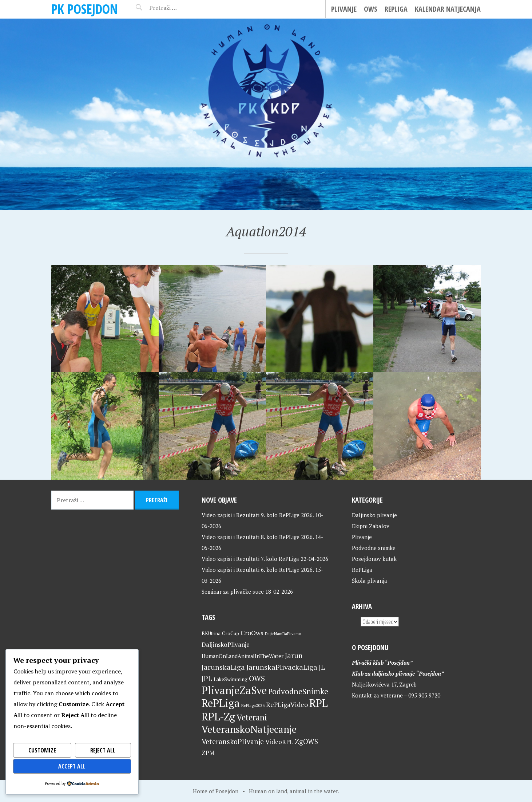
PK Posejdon (85, 9)
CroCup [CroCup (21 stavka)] (231, 633)
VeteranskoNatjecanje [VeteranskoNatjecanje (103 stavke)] (249, 729)
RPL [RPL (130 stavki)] (319, 703)
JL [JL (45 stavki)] (322, 667)
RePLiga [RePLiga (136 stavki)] (221, 703)
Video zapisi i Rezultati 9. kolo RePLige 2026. (258, 515)
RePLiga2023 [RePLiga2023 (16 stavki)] (253, 705)
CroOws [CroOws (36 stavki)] (252, 633)
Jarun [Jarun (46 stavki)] (294, 655)
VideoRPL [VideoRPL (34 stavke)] (279, 742)
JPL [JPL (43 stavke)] (207, 679)
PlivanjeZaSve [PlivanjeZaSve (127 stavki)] (234, 690)
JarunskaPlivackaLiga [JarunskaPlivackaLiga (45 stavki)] (282, 667)
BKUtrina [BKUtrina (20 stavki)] (211, 633)
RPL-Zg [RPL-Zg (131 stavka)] (218, 716)
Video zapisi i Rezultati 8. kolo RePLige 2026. (258, 537)
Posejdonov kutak (374, 559)
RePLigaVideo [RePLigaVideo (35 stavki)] (287, 704)
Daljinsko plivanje (374, 515)
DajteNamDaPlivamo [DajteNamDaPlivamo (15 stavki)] (283, 634)
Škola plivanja (370, 581)
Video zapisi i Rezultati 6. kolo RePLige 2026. (258, 570)
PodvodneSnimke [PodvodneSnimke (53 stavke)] (298, 691)
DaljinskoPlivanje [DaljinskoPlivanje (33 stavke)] (226, 644)
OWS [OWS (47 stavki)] (257, 678)
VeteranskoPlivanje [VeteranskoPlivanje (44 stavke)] (233, 742)
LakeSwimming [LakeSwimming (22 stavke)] (231, 679)
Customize (42, 750)
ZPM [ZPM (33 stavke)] (208, 753)
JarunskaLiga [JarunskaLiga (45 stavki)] (223, 667)
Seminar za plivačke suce (233, 591)
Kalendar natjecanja (448, 9)
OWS (371, 9)
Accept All (72, 766)
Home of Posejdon (216, 791)
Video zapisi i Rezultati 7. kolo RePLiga (250, 559)
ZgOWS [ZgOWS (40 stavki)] (306, 741)
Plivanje (344, 9)
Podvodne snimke (374, 548)
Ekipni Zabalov (371, 526)
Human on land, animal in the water (293, 791)
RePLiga (396, 9)
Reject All (103, 750)
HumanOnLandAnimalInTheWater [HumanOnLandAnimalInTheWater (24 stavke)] (243, 656)
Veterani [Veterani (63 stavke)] (252, 717)
